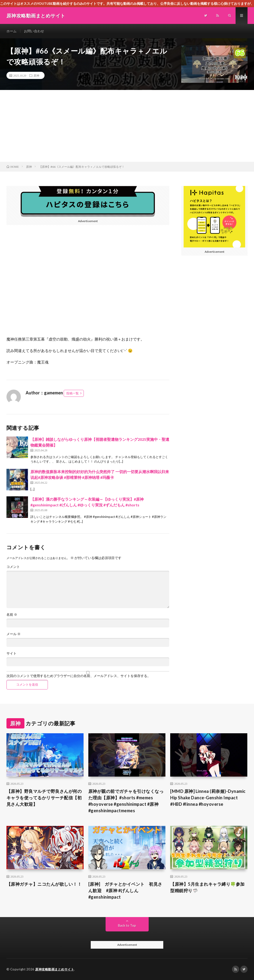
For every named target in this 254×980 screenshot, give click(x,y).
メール (14, 634)
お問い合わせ (34, 31)
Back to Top (127, 925)
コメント (13, 567)
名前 (12, 615)
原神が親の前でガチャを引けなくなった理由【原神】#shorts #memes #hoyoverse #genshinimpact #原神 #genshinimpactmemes (126, 801)
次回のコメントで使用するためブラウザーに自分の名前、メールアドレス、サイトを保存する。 (79, 676)
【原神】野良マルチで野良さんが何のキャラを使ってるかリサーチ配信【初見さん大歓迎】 (44, 798)
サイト (11, 653)
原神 (36, 75)
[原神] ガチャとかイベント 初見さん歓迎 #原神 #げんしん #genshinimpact (125, 890)
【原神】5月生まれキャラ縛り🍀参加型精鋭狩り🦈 (207, 887)
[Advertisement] (127, 126)
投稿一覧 (73, 393)
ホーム (11, 31)
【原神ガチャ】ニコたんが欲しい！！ (44, 884)
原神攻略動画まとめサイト (55, 969)
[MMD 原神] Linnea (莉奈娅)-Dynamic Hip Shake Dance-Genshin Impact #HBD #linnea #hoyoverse (208, 798)
